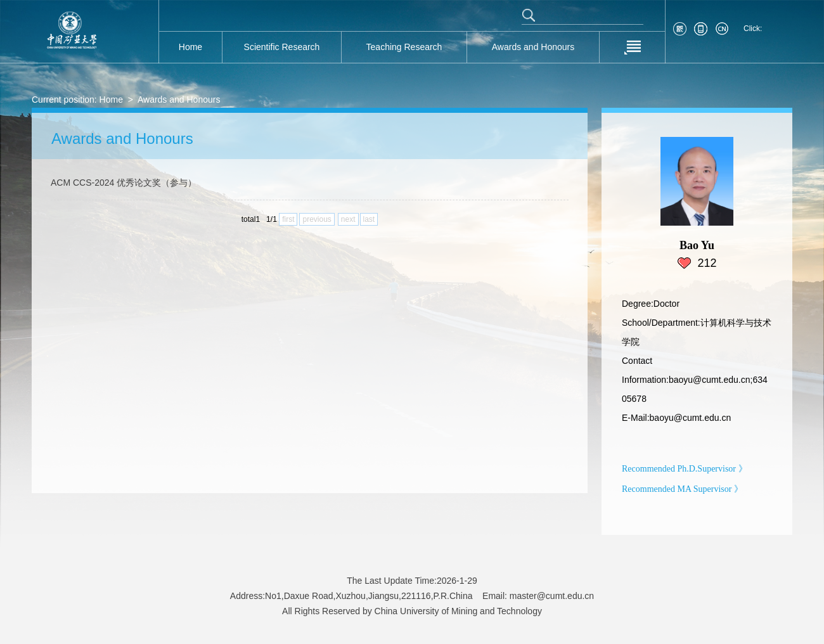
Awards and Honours (179, 100)
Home (111, 100)
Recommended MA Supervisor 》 (682, 489)
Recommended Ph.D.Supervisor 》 (685, 469)
